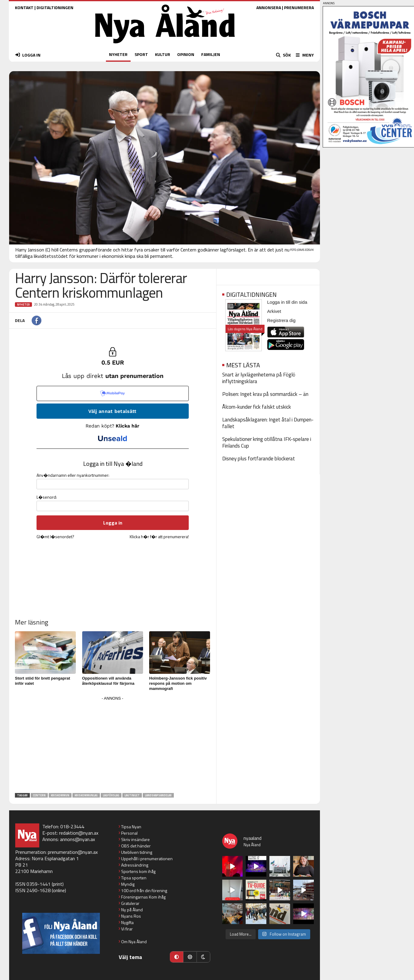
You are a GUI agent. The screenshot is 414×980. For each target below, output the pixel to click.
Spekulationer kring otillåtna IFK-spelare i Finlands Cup (267, 442)
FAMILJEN (211, 54)
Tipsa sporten (134, 878)
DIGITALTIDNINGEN (55, 7)
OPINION (186, 54)
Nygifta (127, 922)
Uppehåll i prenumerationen (147, 859)
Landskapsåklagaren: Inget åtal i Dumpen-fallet (268, 423)
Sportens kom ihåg (138, 871)
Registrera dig (281, 320)
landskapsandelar (158, 795)
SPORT (141, 54)
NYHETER (118, 54)
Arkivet (274, 311)
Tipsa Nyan (131, 827)
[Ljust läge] (190, 957)
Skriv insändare (135, 839)
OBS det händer (136, 846)
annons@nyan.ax (77, 839)
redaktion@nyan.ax (79, 833)
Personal (129, 833)
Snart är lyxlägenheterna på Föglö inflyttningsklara (259, 378)
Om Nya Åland (134, 942)
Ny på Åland (132, 910)
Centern (39, 795)
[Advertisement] (113, 745)
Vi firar (127, 929)
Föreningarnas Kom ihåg (143, 897)
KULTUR (163, 54)
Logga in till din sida (287, 302)
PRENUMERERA (299, 7)
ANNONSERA (269, 7)
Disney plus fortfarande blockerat (259, 459)
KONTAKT (24, 7)
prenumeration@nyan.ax (73, 852)
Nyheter (23, 305)
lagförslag (111, 795)
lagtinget (132, 795)
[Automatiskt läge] (177, 957)
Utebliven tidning (137, 852)
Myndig (128, 884)
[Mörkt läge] (203, 957)
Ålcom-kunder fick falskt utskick (257, 407)
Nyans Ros (131, 916)
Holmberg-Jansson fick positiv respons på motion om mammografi (178, 683)
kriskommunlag (86, 795)
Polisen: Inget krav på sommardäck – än (265, 394)
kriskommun (60, 795)
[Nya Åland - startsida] (165, 45)
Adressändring (135, 865)
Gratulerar (130, 903)
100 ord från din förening (144, 890)
